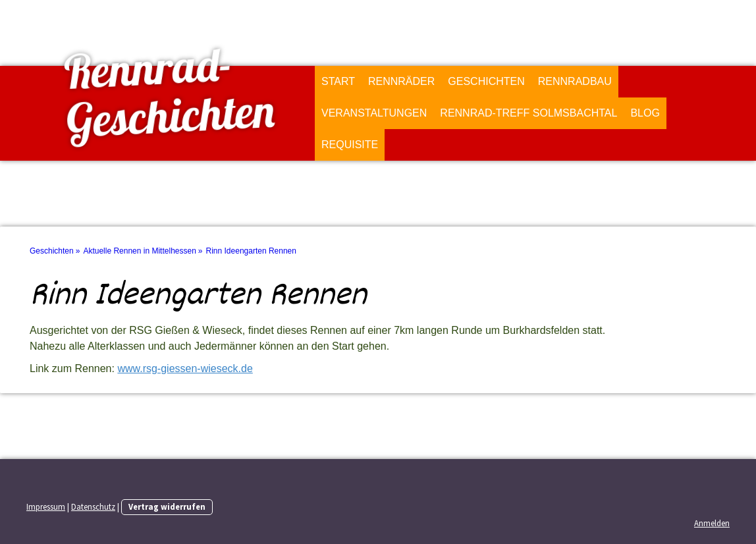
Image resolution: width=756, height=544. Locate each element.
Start (338, 81)
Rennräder (401, 81)
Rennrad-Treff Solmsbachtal (528, 113)
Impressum (46, 506)
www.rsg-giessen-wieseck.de (185, 368)
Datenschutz (93, 506)
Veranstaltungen (374, 113)
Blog (645, 113)
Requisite (350, 145)
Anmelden (712, 523)
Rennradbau (575, 81)
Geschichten (486, 81)
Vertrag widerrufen (167, 506)
